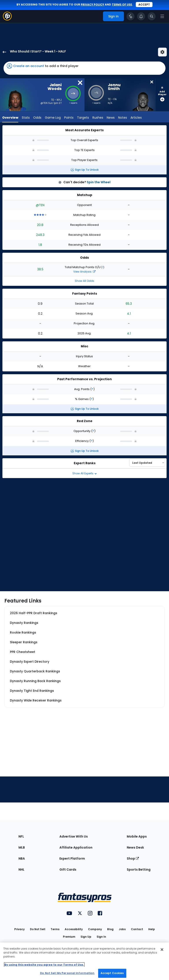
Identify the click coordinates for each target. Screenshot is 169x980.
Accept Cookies (112, 973)
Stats (26, 118)
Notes (123, 118)
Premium (69, 937)
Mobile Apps (137, 836)
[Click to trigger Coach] (130, 16)
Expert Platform (72, 858)
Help (152, 929)
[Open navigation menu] (162, 16)
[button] (84, 68)
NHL (21, 870)
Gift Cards (68, 870)
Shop (133, 858)
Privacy (19, 929)
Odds (37, 118)
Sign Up (86, 937)
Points (69, 118)
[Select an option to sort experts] (147, 463)
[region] (84, 961)
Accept (144, 5)
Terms (55, 929)
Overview (10, 118)
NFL (21, 836)
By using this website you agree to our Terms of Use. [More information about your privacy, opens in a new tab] (44, 965)
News (111, 118)
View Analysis (84, 272)
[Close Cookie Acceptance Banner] (162, 950)
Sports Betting (139, 870)
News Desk (135, 847)
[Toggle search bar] (152, 16)
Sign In (101, 937)
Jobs (122, 929)
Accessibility (74, 929)
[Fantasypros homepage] (7, 19)
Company (95, 929)
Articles (136, 118)
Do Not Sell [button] (38, 929)
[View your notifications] (141, 16)
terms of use (122, 5)
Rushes (98, 118)
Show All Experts (85, 473)
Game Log (53, 118)
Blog (110, 929)
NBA (22, 858)
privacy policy (92, 5)
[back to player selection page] (3, 52)
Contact (137, 929)
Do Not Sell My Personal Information (67, 973)
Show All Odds (84, 281)
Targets (83, 118)
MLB (22, 847)
